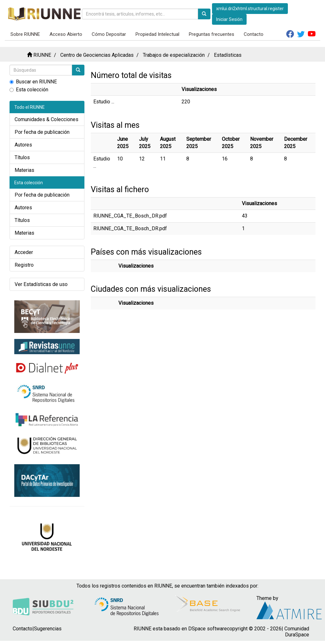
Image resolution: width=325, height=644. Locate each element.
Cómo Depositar (109, 34)
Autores (23, 145)
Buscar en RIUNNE (33, 82)
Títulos (22, 157)
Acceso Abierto (66, 34)
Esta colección (29, 90)
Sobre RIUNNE (25, 34)
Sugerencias (48, 629)
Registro (24, 265)
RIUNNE (42, 55)
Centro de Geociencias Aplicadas (97, 55)
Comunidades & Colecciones (46, 119)
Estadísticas (228, 55)
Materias (24, 170)
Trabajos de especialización (174, 55)
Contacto (254, 34)
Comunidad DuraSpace (297, 632)
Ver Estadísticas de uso (41, 284)
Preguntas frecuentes (212, 34)
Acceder (24, 252)
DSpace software (208, 629)
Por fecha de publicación (42, 132)
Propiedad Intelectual (157, 34)
